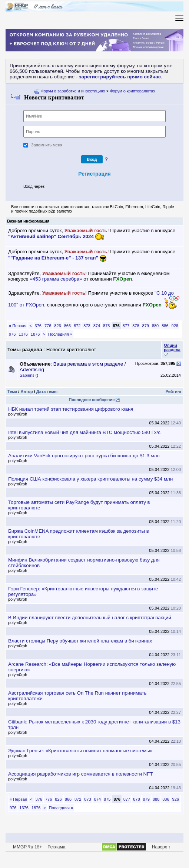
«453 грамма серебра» (56, 279)
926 (175, 326)
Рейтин (174, 391)
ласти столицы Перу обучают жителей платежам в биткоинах (80, 641)
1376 (23, 334)
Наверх (160, 847)
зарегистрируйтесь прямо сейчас (120, 77)
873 (87, 326)
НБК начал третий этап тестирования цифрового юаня (71, 409)
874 (97, 326)
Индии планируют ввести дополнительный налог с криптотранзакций (90, 618)
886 (165, 326)
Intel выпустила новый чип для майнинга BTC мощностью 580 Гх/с (84, 432)
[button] (51, 187)
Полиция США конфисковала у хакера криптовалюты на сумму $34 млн (90, 479)
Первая (18, 326)
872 (77, 326)
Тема (12, 391)
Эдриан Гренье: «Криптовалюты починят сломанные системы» (80, 751)
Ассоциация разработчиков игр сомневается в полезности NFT (80, 774)
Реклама (56, 847)
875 (106, 326)
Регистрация (94, 174)
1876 (35, 334)
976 (12, 334)
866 (67, 326)
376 (38, 326)
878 (136, 326)
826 (57, 326)
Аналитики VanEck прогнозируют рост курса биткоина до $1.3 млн (84, 456)
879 (146, 326)
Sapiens (27, 375)
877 (126, 326)
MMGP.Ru (23, 847)
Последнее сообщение (92, 400)
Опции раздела (172, 347)
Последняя (60, 334)
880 (155, 326)
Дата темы (47, 391)
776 (48, 326)
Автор (26, 391)
